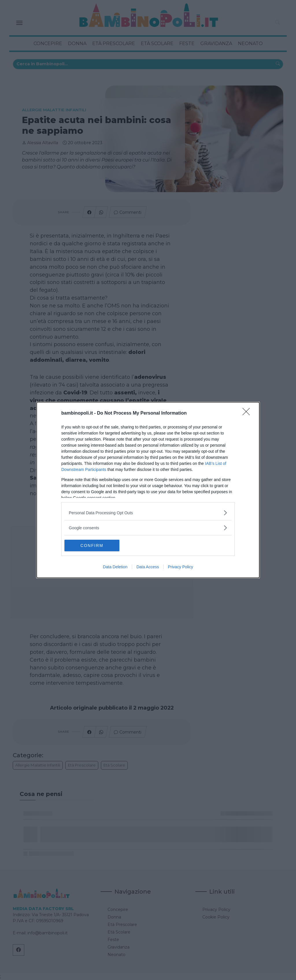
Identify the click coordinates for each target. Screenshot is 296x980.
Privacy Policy (181, 567)
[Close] (248, 413)
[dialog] (148, 490)
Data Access (148, 567)
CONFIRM (92, 545)
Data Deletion (115, 567)
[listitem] (148, 513)
